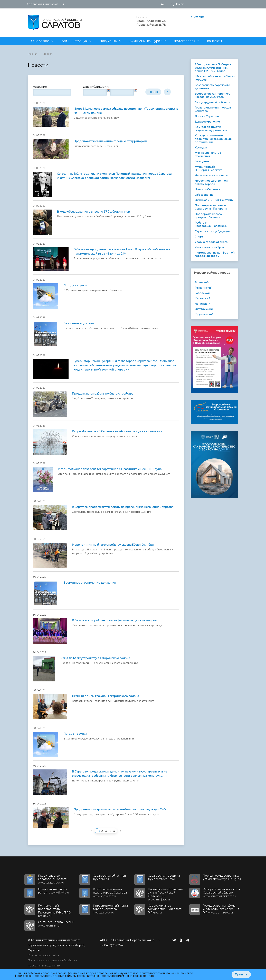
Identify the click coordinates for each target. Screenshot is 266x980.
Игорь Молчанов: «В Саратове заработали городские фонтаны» (117, 431)
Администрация (75, 41)
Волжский (202, 282)
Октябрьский (204, 309)
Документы (109, 41)
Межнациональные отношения (208, 154)
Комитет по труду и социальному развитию (211, 129)
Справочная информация (46, 4)
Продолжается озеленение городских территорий (110, 141)
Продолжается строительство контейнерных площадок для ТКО (120, 809)
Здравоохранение (207, 122)
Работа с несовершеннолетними (211, 224)
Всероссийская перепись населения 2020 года (212, 95)
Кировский (202, 298)
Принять (241, 974)
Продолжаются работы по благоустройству (103, 394)
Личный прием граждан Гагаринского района (105, 696)
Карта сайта (51, 955)
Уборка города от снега (211, 242)
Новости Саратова (207, 189)
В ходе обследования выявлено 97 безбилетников (93, 212)
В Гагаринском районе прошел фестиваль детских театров (114, 620)
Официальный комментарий (214, 200)
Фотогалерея (185, 41)
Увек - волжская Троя (209, 247)
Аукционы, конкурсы (146, 41)
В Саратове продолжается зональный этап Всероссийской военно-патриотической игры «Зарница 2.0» (122, 252)
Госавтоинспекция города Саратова (213, 109)
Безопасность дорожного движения (212, 87)
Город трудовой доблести (213, 102)
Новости (48, 54)
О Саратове (40, 41)
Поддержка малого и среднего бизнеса (209, 216)
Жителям (197, 17)
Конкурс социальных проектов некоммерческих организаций (213, 139)
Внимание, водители (79, 323)
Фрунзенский (204, 314)
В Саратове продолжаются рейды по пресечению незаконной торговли (124, 507)
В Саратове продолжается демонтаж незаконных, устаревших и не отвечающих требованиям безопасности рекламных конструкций (120, 774)
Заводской (202, 293)
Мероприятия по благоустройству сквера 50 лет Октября (113, 545)
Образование (204, 195)
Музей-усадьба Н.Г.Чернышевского (208, 168)
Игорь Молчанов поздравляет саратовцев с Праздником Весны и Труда (110, 469)
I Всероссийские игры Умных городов (215, 78)
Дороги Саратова (207, 116)
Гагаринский (204, 288)
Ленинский (202, 304)
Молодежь (202, 161)
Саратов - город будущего (213, 231)
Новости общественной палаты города (211, 182)
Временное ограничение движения (90, 583)
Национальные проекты (211, 175)
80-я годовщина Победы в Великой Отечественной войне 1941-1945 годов (213, 68)
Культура (201, 148)
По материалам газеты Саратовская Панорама (211, 207)
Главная (32, 54)
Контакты (215, 41)
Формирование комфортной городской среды (215, 254)
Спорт (199, 237)
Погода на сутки (75, 285)
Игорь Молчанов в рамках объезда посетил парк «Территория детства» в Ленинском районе (126, 111)
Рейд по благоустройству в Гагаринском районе (95, 658)
